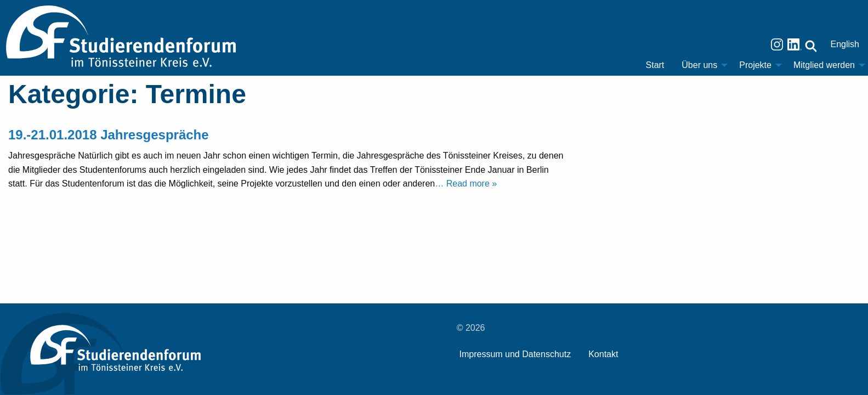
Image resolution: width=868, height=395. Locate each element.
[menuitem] (655, 65)
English (845, 44)
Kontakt (603, 354)
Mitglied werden (824, 65)
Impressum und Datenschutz (515, 354)
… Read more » (466, 184)
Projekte (755, 65)
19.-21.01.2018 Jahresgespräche (109, 135)
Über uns (699, 65)
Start (655, 65)
